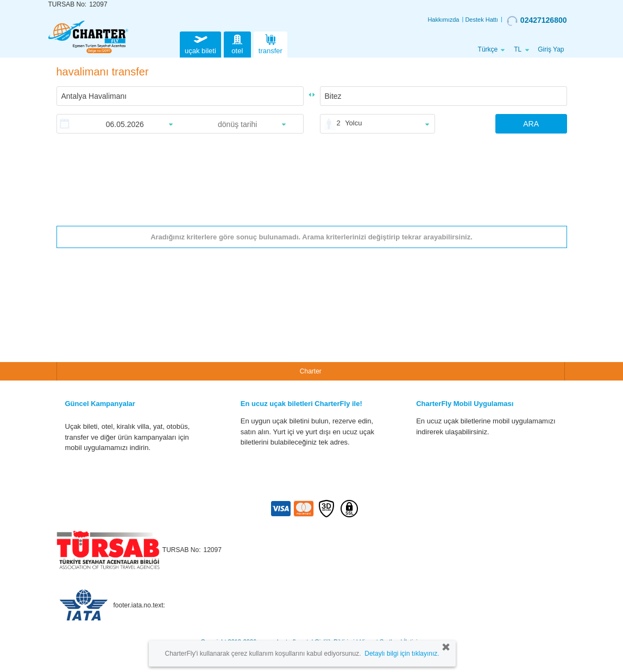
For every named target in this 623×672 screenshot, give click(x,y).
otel (237, 43)
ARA (531, 124)
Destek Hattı (482, 20)
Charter (311, 371)
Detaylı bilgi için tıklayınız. (402, 654)
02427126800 (537, 21)
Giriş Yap (551, 49)
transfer (270, 43)
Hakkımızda (443, 20)
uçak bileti (200, 43)
